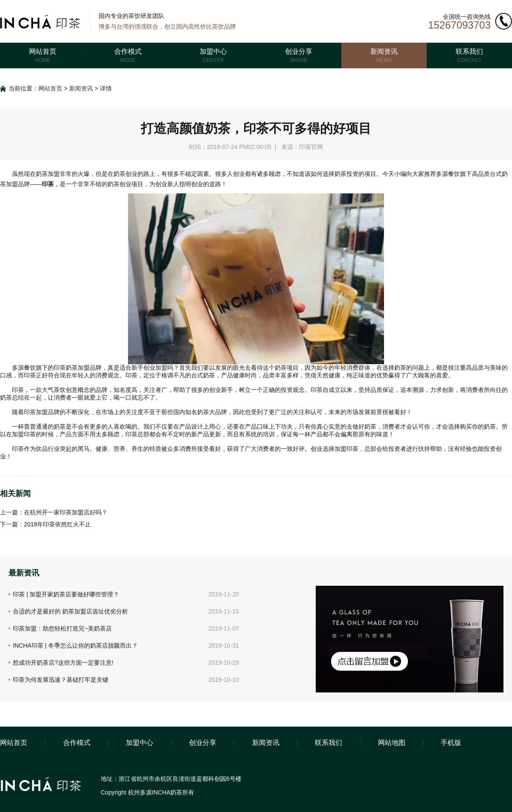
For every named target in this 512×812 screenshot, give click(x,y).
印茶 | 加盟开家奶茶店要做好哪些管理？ (66, 594)
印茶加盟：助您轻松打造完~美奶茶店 (62, 628)
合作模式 (77, 743)
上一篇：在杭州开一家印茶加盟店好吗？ (54, 512)
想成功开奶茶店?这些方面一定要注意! (63, 663)
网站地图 (392, 743)
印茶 (48, 184)
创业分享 (203, 743)
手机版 (451, 743)
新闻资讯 (81, 88)
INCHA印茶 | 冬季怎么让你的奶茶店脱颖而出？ (75, 646)
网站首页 (50, 88)
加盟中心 (140, 743)
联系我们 (329, 743)
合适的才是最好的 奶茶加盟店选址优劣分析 (70, 611)
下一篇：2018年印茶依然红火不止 (45, 524)
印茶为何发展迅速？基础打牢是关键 (61, 680)
